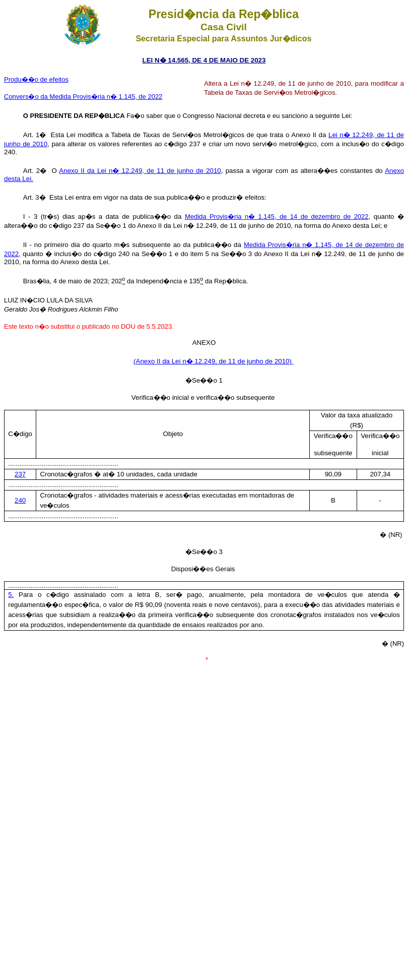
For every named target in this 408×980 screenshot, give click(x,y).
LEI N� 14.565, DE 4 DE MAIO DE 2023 (204, 60)
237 (20, 474)
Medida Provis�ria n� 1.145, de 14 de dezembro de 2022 (277, 217)
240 (20, 500)
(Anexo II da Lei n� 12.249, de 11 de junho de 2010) (214, 361)
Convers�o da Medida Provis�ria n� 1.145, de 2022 (83, 97)
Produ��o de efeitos (36, 79)
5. (11, 595)
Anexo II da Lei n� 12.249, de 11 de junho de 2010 (140, 171)
